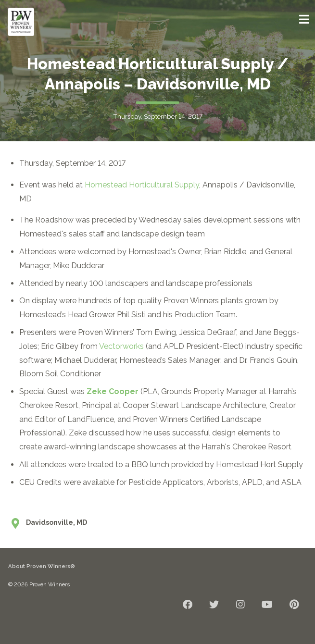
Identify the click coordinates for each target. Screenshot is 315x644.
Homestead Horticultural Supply (142, 185)
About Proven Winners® (42, 566)
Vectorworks (121, 346)
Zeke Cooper (113, 391)
